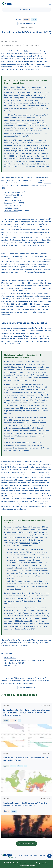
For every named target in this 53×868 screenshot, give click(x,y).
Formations (42, 856)
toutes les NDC (10, 658)
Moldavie (8, 198)
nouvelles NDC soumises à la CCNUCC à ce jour (26, 660)
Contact (20, 856)
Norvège (8, 200)
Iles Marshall (9, 192)
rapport (35, 543)
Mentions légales (29, 863)
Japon (7, 205)
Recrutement (33, 856)
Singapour (8, 203)
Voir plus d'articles (26, 844)
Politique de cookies (42, 863)
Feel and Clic (31, 866)
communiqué (25, 543)
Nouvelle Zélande (11, 211)
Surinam (8, 195)
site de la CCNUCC (12, 666)
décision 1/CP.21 (43, 92)
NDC (26, 51)
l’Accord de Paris (26, 95)
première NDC (7, 240)
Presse (26, 856)
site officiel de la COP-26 (14, 663)
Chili (6, 208)
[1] (7, 256)
